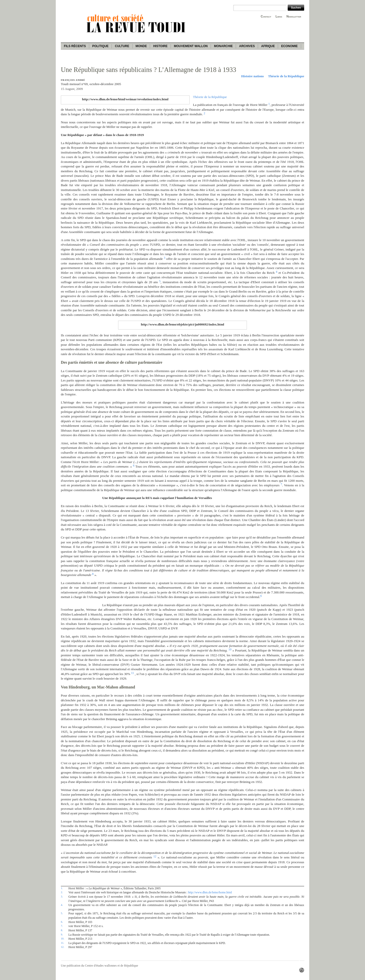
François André (73, 80)
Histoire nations (252, 76)
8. (62, 930)
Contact (266, 16)
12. (62, 947)
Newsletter (294, 16)
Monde (141, 46)
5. (62, 913)
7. (62, 926)
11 (132, 673)
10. (62, 938)
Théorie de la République (286, 76)
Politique (101, 46)
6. (62, 922)
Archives (247, 46)
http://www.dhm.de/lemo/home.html (210, 892)
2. (62, 892)
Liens (279, 16)
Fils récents (75, 46)
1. (62, 888)
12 (155, 856)
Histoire (160, 46)
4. (62, 905)
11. (62, 943)
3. (62, 896)
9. (62, 934)
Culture (122, 46)
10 (230, 649)
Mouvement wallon (191, 46)
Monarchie (223, 46)
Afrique (268, 46)
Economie (289, 46)
